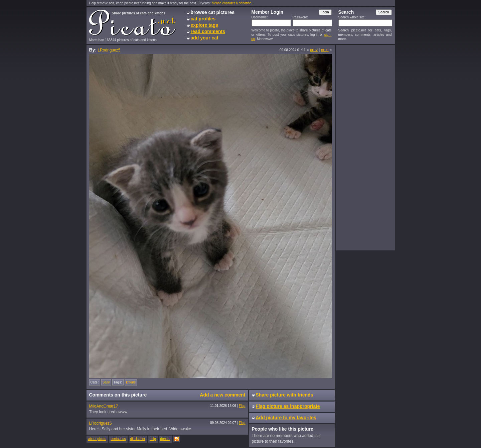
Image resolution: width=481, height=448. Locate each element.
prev (314, 50)
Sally (106, 382)
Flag (242, 406)
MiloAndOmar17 (104, 406)
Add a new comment (222, 395)
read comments (208, 31)
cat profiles (203, 19)
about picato (97, 439)
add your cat (205, 38)
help (153, 439)
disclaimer (138, 439)
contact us (118, 439)
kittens (131, 382)
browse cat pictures (213, 12)
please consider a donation (231, 3)
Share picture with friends (285, 395)
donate (166, 439)
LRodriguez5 (109, 50)
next (325, 50)
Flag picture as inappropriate (288, 406)
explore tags (204, 25)
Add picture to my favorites (286, 418)
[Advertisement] (365, 147)
